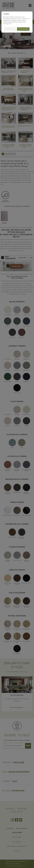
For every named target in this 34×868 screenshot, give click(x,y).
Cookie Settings (10, 29)
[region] (17, 434)
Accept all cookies (23, 29)
